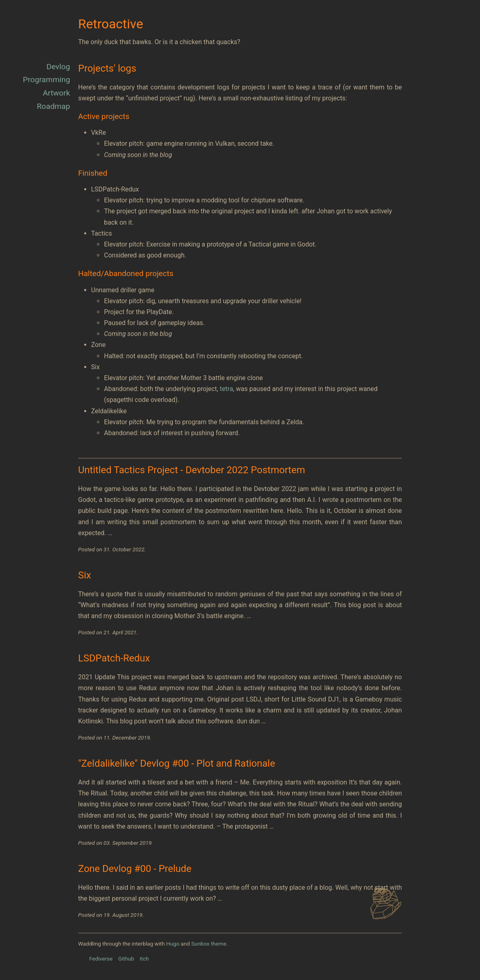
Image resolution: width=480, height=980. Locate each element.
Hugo (173, 944)
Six (85, 575)
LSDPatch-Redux (114, 658)
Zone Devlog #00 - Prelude (135, 869)
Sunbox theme (209, 944)
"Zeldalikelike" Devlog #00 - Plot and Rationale (177, 763)
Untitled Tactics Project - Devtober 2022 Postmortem (192, 470)
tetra (226, 389)
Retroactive (111, 24)
